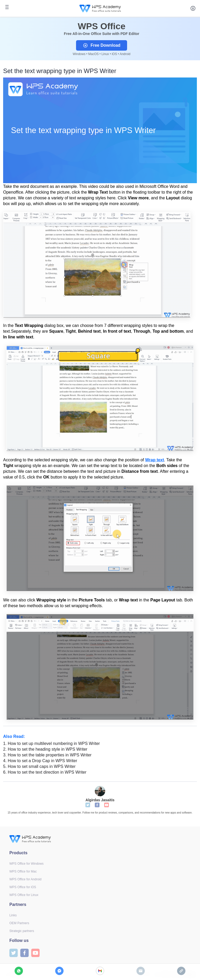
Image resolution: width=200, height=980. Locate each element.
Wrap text (155, 460)
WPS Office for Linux (24, 895)
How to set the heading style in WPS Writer (45, 749)
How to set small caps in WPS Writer (39, 766)
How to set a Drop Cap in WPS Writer (41, 761)
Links (13, 915)
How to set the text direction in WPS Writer (45, 772)
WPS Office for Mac (23, 871)
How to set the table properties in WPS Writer (47, 755)
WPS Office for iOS (23, 887)
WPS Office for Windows (26, 864)
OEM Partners (19, 923)
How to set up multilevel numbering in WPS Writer (51, 743)
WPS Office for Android (25, 879)
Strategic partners (22, 931)
